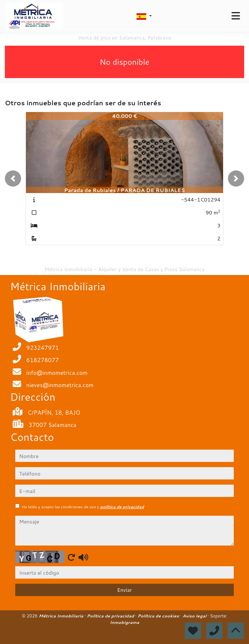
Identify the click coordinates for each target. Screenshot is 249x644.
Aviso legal (195, 616)
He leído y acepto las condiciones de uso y (83, 507)
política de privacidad (122, 507)
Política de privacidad (111, 616)
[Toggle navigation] (236, 16)
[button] (13, 178)
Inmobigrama (124, 622)
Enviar (124, 590)
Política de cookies (159, 616)
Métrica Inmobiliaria (62, 616)
